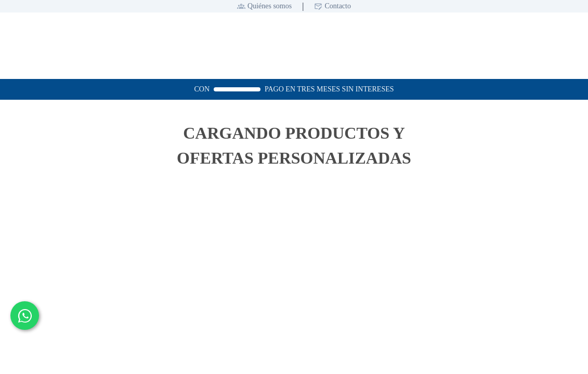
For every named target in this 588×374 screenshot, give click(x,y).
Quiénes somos (270, 6)
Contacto (338, 6)
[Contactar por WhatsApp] (25, 316)
